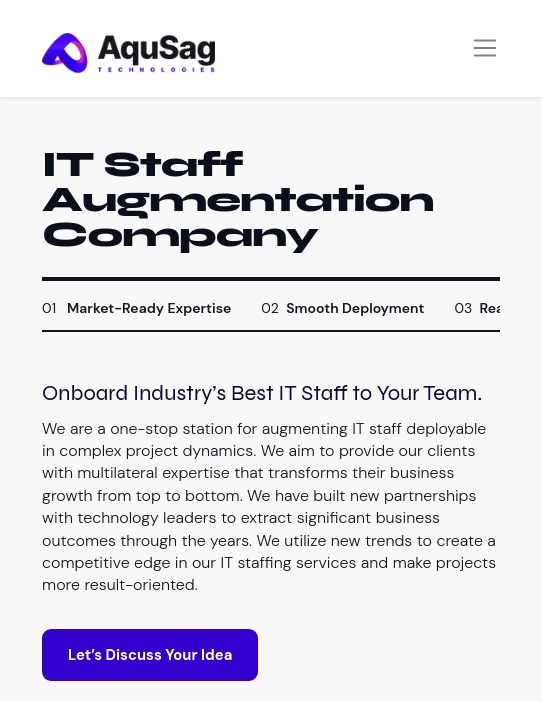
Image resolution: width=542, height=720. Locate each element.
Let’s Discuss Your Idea (150, 655)
